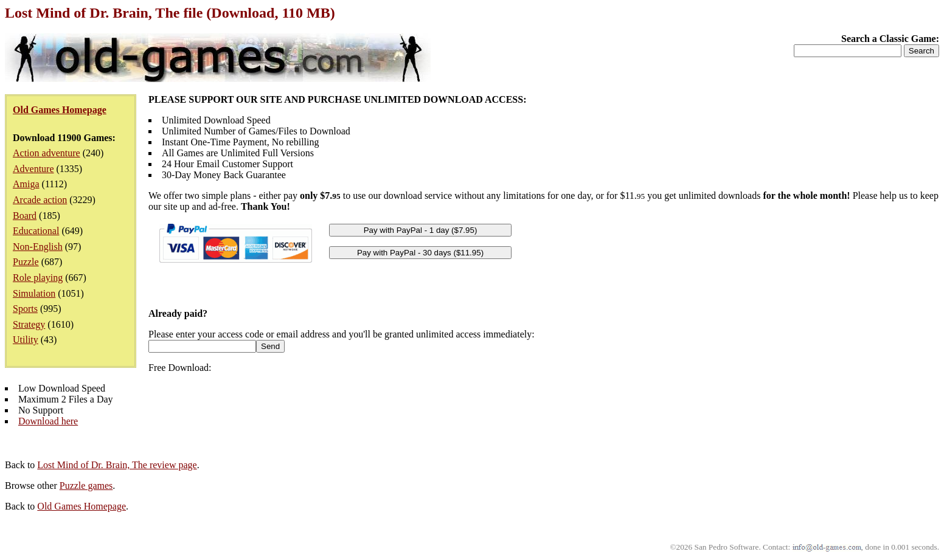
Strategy (29, 324)
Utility (26, 340)
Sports (25, 309)
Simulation (34, 293)
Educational (36, 231)
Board (25, 216)
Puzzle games (86, 486)
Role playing (38, 278)
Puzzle (26, 262)
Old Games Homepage (82, 506)
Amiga (26, 184)
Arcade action (40, 200)
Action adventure (47, 153)
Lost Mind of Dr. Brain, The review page (117, 465)
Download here (48, 421)
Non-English (38, 247)
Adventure (33, 169)
